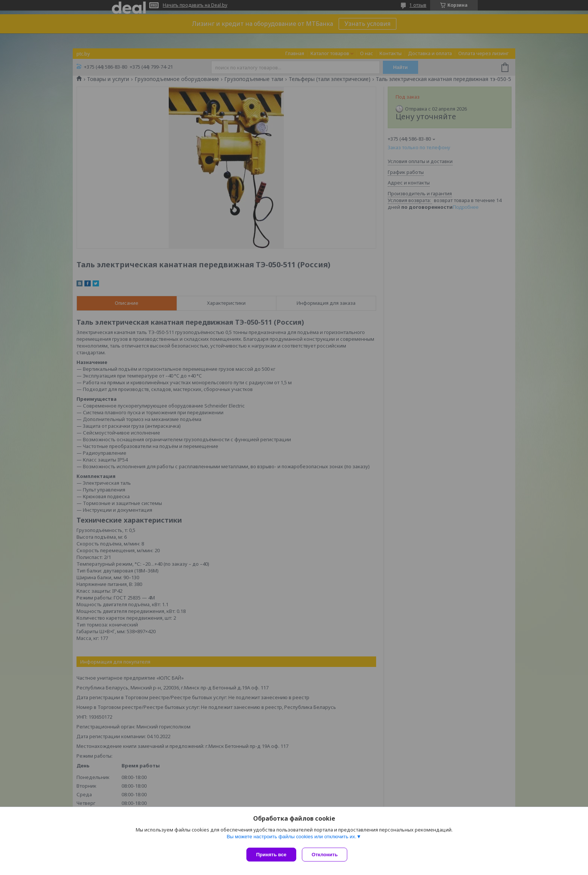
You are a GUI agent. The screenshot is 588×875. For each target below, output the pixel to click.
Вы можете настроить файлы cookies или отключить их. (291, 838)
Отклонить (326, 855)
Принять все (271, 855)
